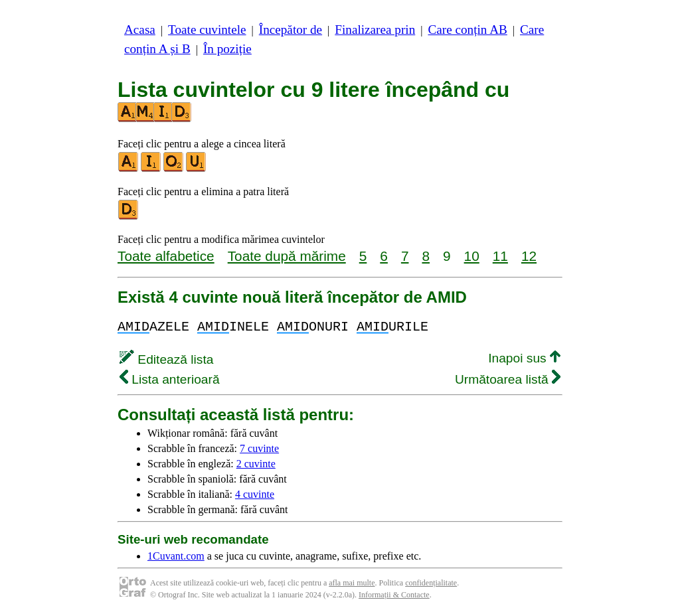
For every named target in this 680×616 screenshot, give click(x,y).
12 (529, 256)
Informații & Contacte (394, 595)
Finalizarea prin (375, 30)
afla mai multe (352, 583)
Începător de (291, 30)
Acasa (140, 30)
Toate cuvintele (207, 30)
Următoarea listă (508, 379)
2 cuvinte (256, 464)
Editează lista (166, 359)
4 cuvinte (255, 494)
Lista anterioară (170, 379)
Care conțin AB (467, 30)
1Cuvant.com (176, 556)
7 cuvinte (259, 448)
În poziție (227, 49)
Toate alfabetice (166, 256)
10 (472, 256)
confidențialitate (431, 583)
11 (500, 256)
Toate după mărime (287, 256)
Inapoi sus (524, 358)
